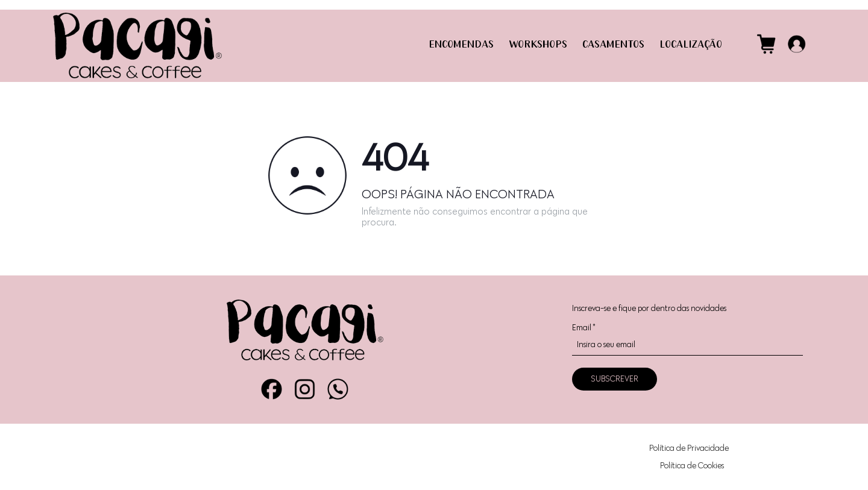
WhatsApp (338, 389)
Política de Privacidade (689, 448)
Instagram (305, 389)
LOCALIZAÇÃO (691, 45)
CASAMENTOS (613, 45)
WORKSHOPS (538, 45)
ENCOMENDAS (461, 45)
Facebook (272, 389)
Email (583, 328)
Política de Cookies (692, 466)
